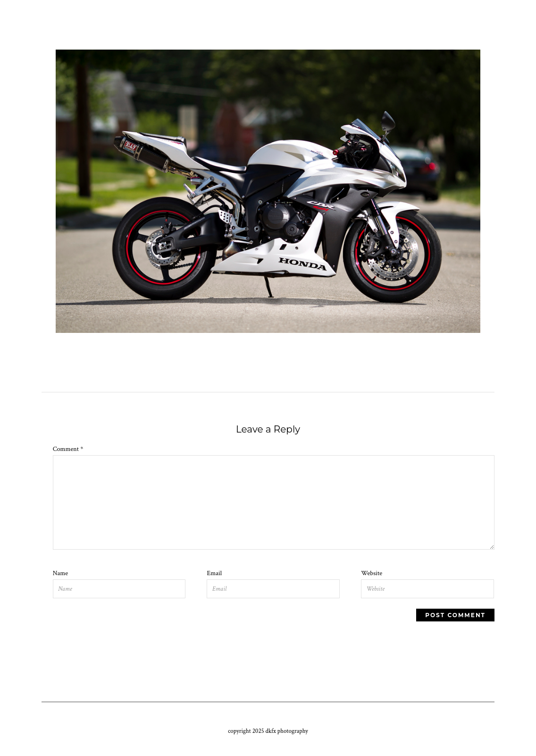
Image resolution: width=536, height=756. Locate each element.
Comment (68, 449)
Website (372, 573)
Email (214, 573)
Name (60, 573)
